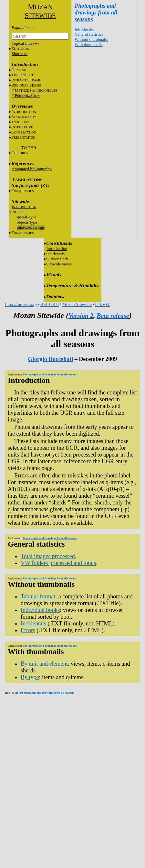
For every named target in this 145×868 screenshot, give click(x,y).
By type (30, 677)
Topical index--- (25, 43)
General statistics (89, 34)
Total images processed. (48, 556)
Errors (28, 630)
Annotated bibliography (32, 169)
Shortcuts (20, 54)
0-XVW (103, 305)
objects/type (27, 222)
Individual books (40, 610)
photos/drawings (31, 227)
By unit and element (44, 664)
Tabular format (38, 596)
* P (26, 95)
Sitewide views (59, 264)
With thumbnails (89, 45)
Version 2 (81, 316)
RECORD (50, 305)
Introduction (85, 29)
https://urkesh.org (21, 305)
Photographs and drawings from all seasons (96, 13)
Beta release (113, 316)
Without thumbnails (91, 39)
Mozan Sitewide (77, 305)
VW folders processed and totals (58, 563)
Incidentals (55, 254)
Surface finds (57, 259)
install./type (27, 217)
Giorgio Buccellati (51, 359)
